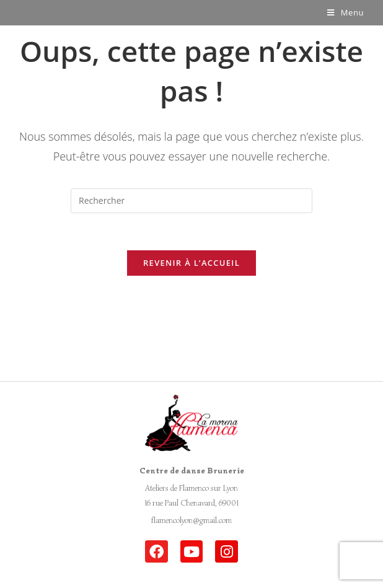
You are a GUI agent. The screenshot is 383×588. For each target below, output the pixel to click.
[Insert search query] (191, 201)
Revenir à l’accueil (191, 263)
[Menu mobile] (346, 12)
